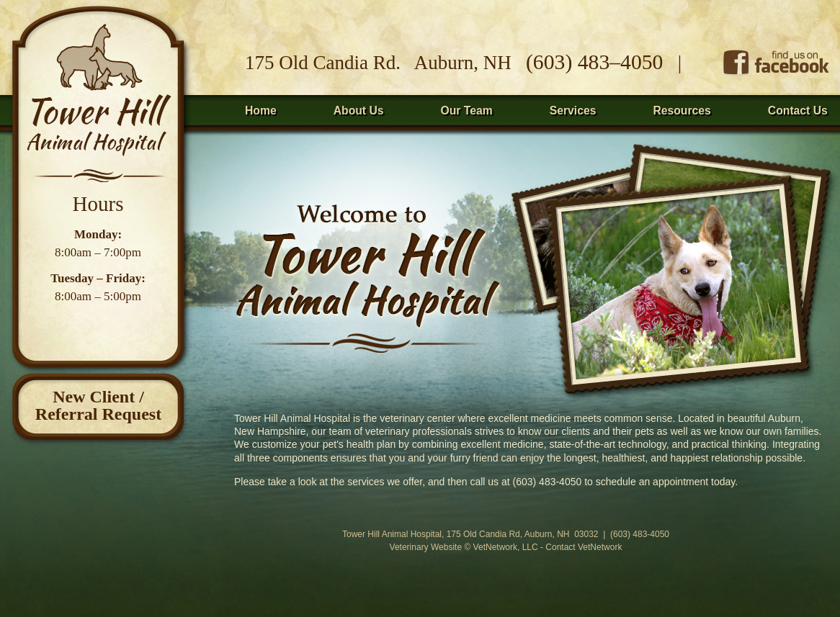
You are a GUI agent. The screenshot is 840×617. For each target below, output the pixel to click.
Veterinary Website (426, 547)
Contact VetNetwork (584, 547)
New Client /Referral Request (98, 405)
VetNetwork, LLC (506, 547)
